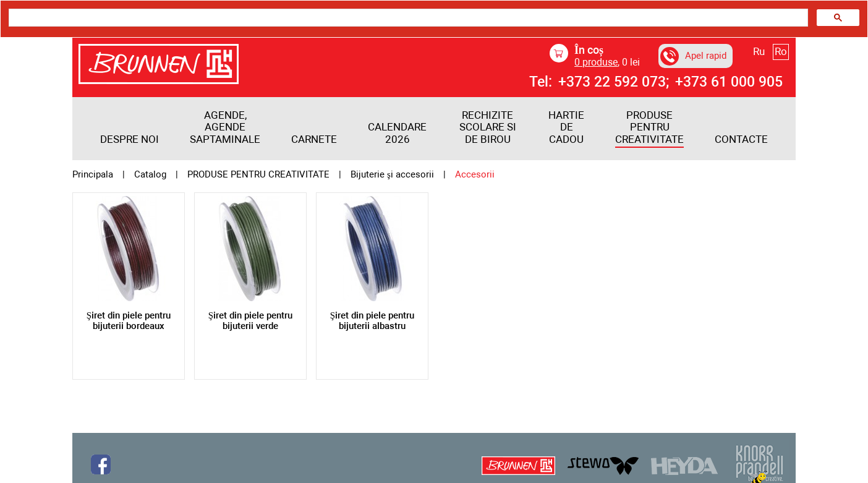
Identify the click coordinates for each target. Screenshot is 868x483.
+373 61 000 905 (729, 82)
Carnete (314, 139)
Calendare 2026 (397, 133)
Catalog (150, 175)
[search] (407, 18)
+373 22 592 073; (614, 82)
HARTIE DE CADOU (566, 127)
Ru (759, 51)
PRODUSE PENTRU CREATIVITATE (649, 127)
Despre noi (130, 139)
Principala (93, 175)
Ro (781, 51)
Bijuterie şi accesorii (392, 175)
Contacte (741, 139)
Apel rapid (693, 56)
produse (596, 62)
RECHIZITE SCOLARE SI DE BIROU (488, 127)
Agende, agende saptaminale (225, 127)
